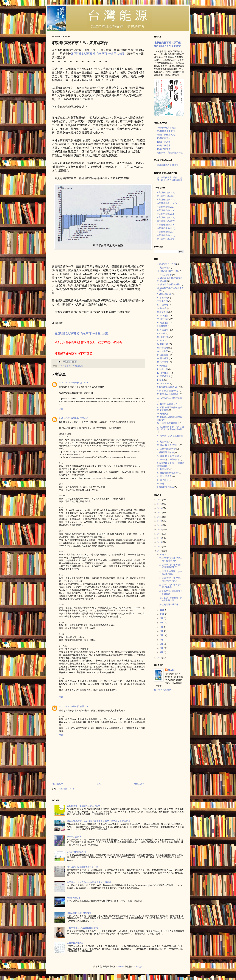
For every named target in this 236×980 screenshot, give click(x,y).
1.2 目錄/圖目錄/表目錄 (167, 271)
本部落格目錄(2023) (166, 200)
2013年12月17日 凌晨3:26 (76, 706)
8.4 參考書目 (163, 480)
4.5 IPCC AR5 (163, 384)
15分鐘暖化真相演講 (166, 128)
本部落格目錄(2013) (166, 235)
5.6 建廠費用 (163, 414)
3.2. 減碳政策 (77, 366)
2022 (160, 512)
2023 (160, 508)
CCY (61, 383)
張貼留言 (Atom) (66, 789)
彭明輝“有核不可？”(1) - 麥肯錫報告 (171, 586)
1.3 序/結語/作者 (164, 275)
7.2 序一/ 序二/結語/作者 (168, 460)
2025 (160, 500)
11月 (162, 610)
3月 (162, 644)
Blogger (139, 967)
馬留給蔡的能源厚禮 (76, 852)
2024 (160, 504)
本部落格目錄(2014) (166, 232)
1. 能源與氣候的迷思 (166, 264)
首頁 (98, 784)
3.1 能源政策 (163, 330)
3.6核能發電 (162, 351)
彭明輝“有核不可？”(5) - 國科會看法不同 (171, 559)
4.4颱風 (160, 380)
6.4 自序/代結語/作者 (166, 449)
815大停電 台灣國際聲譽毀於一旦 (82, 867)
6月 (162, 631)
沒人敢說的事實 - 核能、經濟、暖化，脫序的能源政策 (169, 179)
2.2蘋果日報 (162, 301)
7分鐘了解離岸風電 (166, 135)
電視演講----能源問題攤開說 (170, 153)
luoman (121, 967)
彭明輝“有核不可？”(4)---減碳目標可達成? (171, 566)
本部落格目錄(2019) (166, 214)
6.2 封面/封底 (163, 442)
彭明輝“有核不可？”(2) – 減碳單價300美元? (171, 579)
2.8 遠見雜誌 (163, 323)
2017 (160, 534)
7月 (162, 627)
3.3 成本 (161, 341)
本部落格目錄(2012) (166, 239)
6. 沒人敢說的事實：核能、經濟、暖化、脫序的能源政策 (171, 428)
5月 (162, 635)
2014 (160, 547)
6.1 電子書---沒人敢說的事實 (170, 436)
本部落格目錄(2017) (166, 221)
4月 (162, 640)
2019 (160, 525)
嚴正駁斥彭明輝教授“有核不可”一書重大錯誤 (98, 54)
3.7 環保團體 (163, 355)
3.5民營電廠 (162, 348)
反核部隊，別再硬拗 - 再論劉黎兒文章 (171, 599)
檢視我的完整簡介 (163, 690)
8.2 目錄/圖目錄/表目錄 (167, 473)
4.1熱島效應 (162, 369)
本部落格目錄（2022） (167, 203)
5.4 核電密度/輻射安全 (167, 404)
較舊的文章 (139, 784)
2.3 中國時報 (163, 305)
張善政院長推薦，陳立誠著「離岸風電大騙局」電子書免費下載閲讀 (98, 821)
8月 (162, 623)
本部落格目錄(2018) (166, 218)
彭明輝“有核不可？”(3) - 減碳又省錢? (171, 573)
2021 (160, 517)
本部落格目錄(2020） (167, 210)
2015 (160, 542)
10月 (162, 614)
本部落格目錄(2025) (166, 193)
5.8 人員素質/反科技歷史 (168, 423)
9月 (162, 618)
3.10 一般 (161, 334)
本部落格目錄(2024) (166, 196)
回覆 (61, 409)
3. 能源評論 (162, 326)
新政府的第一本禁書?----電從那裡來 (83, 806)
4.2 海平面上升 (164, 373)
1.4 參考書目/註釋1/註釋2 (168, 284)
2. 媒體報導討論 (164, 294)
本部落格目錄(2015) (166, 228)
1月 (162, 652)
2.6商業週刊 (162, 312)
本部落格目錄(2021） (167, 207)
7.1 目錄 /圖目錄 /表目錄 (168, 456)
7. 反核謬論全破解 (165, 452)
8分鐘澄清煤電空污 (166, 131)
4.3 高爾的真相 (164, 376)
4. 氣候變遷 (162, 366)
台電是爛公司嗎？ (75, 943)
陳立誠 (171, 670)
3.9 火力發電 (163, 362)
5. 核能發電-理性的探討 (168, 387)
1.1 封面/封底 (163, 268)
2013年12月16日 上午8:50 (76, 383)
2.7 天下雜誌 (163, 316)
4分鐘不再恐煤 (164, 142)
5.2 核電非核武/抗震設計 (168, 394)
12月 (162, 555)
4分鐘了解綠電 (164, 146)
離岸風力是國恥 (74, 837)
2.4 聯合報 (162, 308)
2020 (160, 521)
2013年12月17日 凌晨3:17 (76, 418)
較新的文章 (58, 784)
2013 (160, 551)
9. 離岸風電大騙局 (165, 487)
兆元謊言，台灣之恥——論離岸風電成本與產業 (89, 882)
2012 (160, 658)
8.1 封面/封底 (163, 469)
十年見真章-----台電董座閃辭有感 (82, 928)
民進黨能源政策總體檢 (167, 165)
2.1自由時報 (162, 298)
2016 (160, 538)
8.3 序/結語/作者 (164, 476)
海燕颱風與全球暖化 (169, 605)
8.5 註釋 (161, 484)
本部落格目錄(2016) (166, 225)
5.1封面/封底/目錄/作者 (167, 391)
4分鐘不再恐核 (164, 138)
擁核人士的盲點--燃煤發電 (79, 913)
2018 (160, 529)
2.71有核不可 (65, 366)
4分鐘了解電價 (164, 149)
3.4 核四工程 (163, 344)
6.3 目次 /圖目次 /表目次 (168, 445)
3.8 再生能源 (163, 358)
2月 (162, 648)
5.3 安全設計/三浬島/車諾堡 (170, 398)
